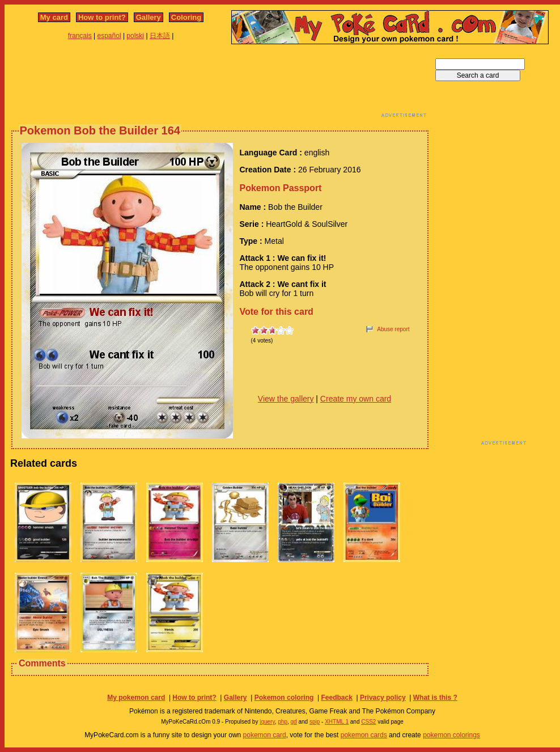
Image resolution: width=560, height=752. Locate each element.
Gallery (149, 17)
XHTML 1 (337, 722)
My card (54, 17)
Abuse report (393, 329)
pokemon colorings (451, 735)
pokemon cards (364, 735)
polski (135, 36)
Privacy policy (383, 698)
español (109, 36)
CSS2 (368, 722)
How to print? (102, 17)
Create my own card (356, 399)
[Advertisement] (220, 84)
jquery (267, 722)
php (283, 722)
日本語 (160, 36)
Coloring (186, 17)
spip (315, 722)
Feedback (336, 698)
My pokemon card (136, 698)
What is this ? (435, 698)
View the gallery (286, 399)
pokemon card (265, 735)
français (80, 36)
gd (294, 722)
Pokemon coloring (284, 698)
